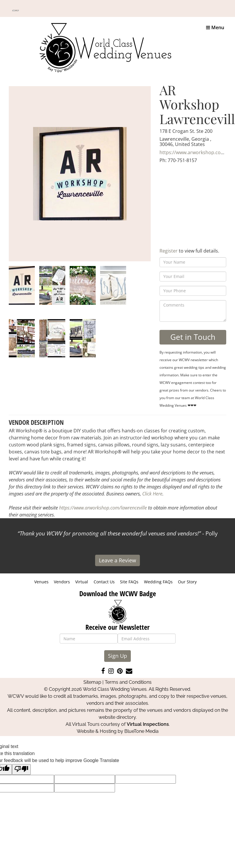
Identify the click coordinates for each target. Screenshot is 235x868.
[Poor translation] (21, 769)
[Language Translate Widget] (16, 11)
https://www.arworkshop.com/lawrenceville (103, 508)
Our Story (187, 582)
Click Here (152, 494)
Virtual (82, 582)
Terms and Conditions (128, 682)
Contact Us (104, 582)
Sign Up (117, 656)
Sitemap (92, 682)
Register (169, 251)
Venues (41, 582)
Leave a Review (117, 560)
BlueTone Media (141, 731)
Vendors (62, 582)
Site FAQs (129, 582)
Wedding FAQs (158, 582)
